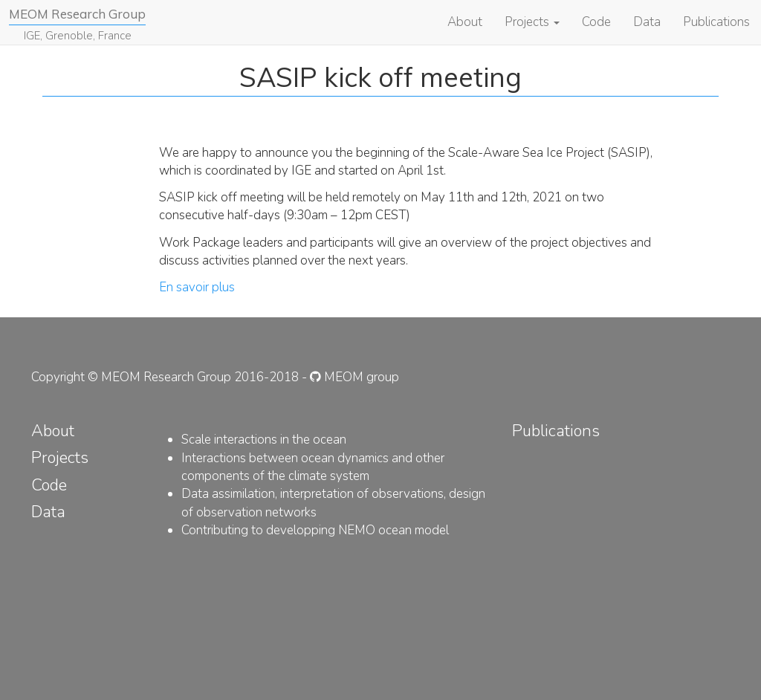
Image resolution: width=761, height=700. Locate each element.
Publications (716, 22)
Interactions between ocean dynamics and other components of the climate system (313, 467)
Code (596, 22)
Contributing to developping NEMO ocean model (315, 530)
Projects (532, 22)
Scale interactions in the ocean (264, 440)
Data (647, 22)
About (465, 22)
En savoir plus (197, 287)
